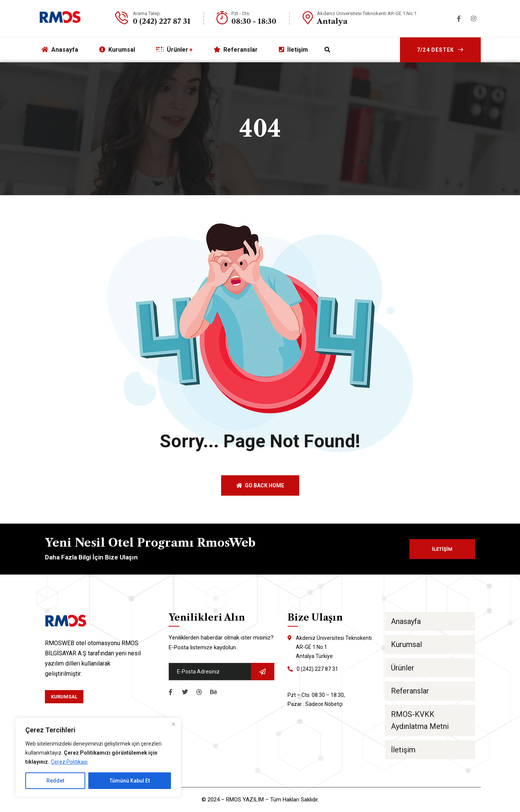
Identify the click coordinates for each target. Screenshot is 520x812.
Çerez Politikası (69, 762)
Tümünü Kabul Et (130, 781)
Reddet (55, 781)
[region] (98, 757)
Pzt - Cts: (241, 13)
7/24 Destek (440, 50)
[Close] (173, 724)
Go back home (260, 485)
